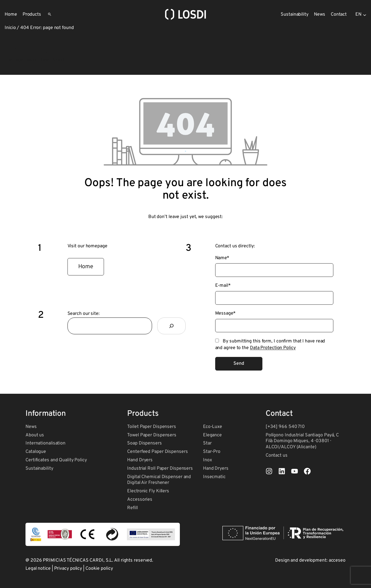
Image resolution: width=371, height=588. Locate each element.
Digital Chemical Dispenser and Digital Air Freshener (159, 480)
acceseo (337, 560)
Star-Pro (212, 452)
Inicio (10, 28)
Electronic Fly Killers (148, 491)
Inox (208, 460)
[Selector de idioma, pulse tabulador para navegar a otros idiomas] (361, 14)
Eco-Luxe (213, 427)
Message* (225, 313)
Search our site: (84, 314)
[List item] (269, 471)
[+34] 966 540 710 (285, 427)
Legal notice (38, 569)
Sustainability (39, 469)
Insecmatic (214, 477)
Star (207, 443)
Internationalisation (45, 443)
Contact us (277, 455)
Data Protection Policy (273, 348)
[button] (86, 267)
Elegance (212, 435)
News (31, 427)
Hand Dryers (140, 460)
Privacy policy (68, 569)
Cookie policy (99, 569)
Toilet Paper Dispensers (152, 427)
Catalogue (36, 452)
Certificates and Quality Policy (56, 460)
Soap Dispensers (145, 443)
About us (35, 435)
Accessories (140, 500)
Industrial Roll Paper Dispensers (160, 469)
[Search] (171, 326)
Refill (132, 508)
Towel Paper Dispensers (152, 435)
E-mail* (223, 286)
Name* (222, 258)
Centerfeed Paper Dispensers (157, 452)
